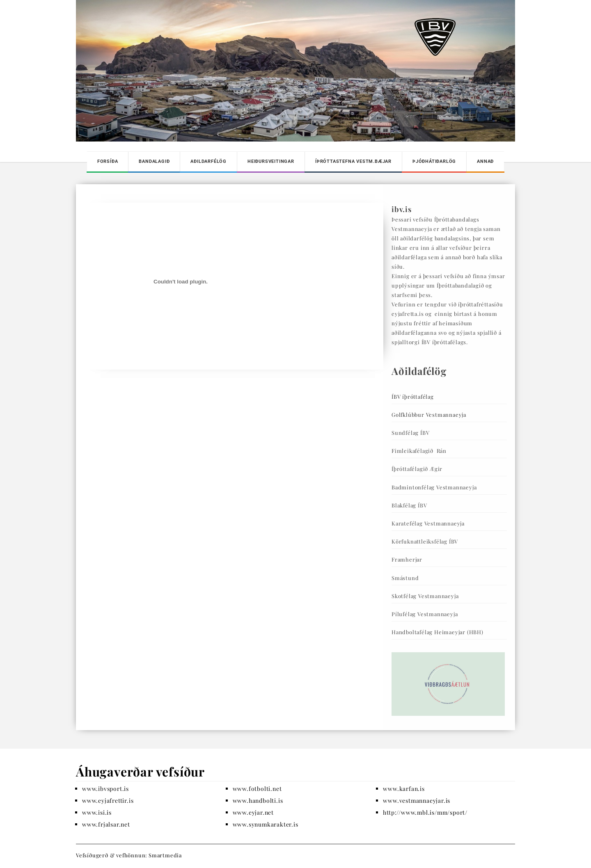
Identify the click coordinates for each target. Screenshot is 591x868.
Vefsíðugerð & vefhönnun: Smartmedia (129, 855)
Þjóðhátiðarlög (434, 161)
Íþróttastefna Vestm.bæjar (353, 161)
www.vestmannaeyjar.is (417, 801)
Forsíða (108, 161)
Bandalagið (154, 161)
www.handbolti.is (258, 801)
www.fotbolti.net (257, 789)
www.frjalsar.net (106, 824)
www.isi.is (97, 812)
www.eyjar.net (253, 812)
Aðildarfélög (208, 161)
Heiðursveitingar (271, 161)
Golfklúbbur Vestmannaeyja (429, 415)
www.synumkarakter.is (266, 824)
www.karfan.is (404, 789)
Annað (485, 161)
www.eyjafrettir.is (108, 801)
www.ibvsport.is (105, 789)
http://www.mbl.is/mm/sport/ (425, 812)
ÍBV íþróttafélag (413, 396)
